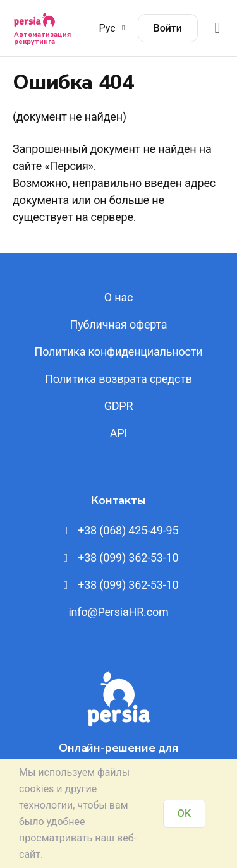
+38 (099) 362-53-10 (119, 558)
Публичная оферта (119, 324)
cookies (36, 789)
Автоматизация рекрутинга (42, 38)
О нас (118, 297)
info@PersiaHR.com (118, 612)
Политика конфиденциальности (119, 352)
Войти (168, 28)
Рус (114, 28)
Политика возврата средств (118, 379)
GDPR (119, 406)
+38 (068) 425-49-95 (119, 530)
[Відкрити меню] (217, 28)
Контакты (118, 500)
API (118, 433)
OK (184, 813)
